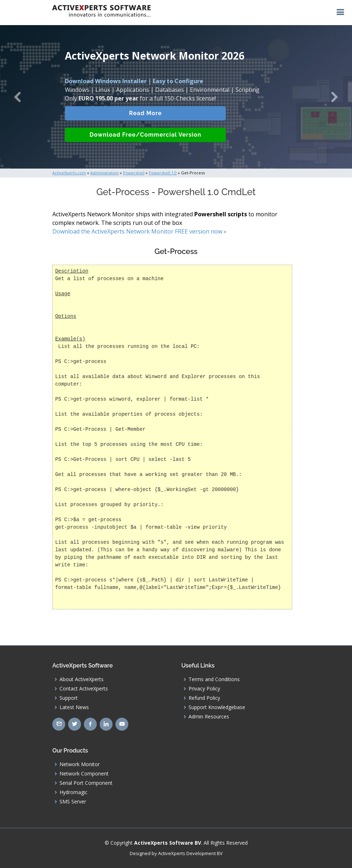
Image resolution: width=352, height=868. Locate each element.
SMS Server (73, 802)
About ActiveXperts (82, 679)
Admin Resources (209, 717)
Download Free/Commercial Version (146, 140)
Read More (145, 119)
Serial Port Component (86, 783)
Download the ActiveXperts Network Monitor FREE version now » (139, 231)
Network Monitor (80, 764)
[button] (18, 97)
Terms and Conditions (214, 679)
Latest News (74, 707)
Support (69, 698)
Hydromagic (73, 792)
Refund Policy (204, 698)
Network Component (84, 774)
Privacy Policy (204, 689)
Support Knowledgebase (217, 707)
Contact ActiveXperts (84, 689)
